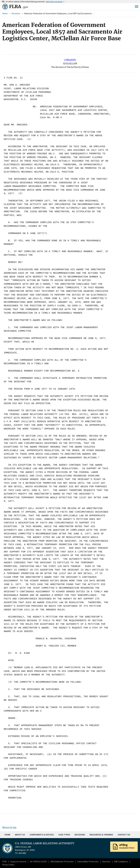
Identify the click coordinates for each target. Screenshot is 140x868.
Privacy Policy (8, 865)
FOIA (4, 862)
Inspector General (18, 862)
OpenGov (106, 862)
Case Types (64, 835)
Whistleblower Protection (62, 862)
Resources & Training (101, 835)
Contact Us (124, 835)
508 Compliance (121, 862)
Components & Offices (42, 835)
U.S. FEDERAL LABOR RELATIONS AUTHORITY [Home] (45, 843)
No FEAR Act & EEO (38, 862)
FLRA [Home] (19, 7)
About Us (20, 835)
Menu (137, 7)
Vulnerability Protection (88, 862)
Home (5, 13)
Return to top (9, 827)
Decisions (16, 13)
